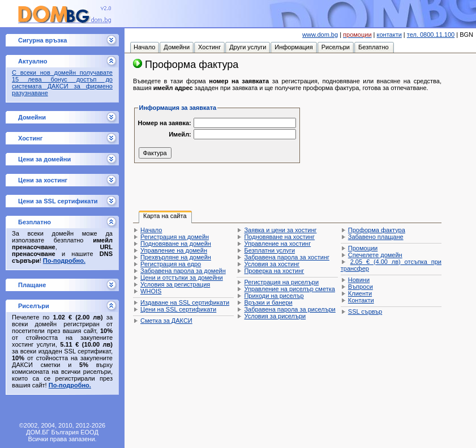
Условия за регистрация (175, 284)
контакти (389, 35)
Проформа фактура (377, 230)
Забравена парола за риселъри (290, 309)
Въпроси (361, 287)
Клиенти (360, 293)
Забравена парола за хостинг (287, 257)
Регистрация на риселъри (281, 282)
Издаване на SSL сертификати (185, 302)
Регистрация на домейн (175, 237)
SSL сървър (365, 312)
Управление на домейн (174, 250)
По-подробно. (64, 261)
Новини (359, 280)
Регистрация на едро (171, 264)
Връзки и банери (268, 302)
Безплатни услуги (269, 250)
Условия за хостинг (272, 264)
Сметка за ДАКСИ (166, 321)
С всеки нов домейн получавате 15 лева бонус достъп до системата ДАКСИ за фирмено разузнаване (62, 83)
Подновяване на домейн (176, 244)
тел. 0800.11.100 (431, 35)
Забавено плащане (376, 237)
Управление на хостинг (277, 244)
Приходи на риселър (274, 296)
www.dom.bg (320, 35)
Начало (151, 230)
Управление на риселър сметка (289, 289)
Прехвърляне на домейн (176, 257)
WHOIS (151, 291)
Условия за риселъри (275, 316)
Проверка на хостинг (274, 271)
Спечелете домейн (375, 255)
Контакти (361, 300)
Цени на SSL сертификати (178, 309)
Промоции (363, 248)
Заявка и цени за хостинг (280, 230)
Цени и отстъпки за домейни (182, 278)
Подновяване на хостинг (279, 237)
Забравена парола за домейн (183, 271)
